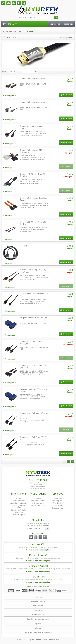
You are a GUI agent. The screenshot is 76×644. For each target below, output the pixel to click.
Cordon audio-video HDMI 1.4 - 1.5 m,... (34, 295)
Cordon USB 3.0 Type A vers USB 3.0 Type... (33, 223)
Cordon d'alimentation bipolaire (33, 78)
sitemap (38, 628)
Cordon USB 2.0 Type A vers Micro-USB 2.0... (34, 175)
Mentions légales (19, 515)
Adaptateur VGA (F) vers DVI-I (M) (34, 318)
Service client (57, 506)
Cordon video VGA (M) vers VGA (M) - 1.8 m (33, 367)
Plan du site (57, 503)
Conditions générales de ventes (38, 619)
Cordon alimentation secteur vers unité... (33, 127)
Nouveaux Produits (38, 501)
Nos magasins (57, 501)
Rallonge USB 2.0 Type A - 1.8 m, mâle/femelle (33, 271)
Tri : (20, 72)
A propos (38, 624)
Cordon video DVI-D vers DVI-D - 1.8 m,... (34, 438)
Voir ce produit (10, 96)
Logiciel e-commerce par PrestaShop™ (38, 632)
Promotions (68, 24)
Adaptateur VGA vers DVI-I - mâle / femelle (34, 390)
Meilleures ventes (38, 503)
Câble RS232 (25, 246)
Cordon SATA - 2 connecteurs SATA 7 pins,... (34, 199)
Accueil (5, 31)
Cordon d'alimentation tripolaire (33, 102)
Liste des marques (38, 506)
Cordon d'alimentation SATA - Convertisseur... (32, 151)
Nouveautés (55, 24)
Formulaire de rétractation (19, 503)
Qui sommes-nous (57, 498)
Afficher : (5, 72)
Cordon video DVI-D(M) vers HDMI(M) (32, 343)
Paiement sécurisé (19, 501)
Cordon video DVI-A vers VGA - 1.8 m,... (34, 414)
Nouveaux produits (38, 601)
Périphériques (15, 31)
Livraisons (19, 498)
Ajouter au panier (66, 95)
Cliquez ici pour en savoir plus (38, 550)
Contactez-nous (57, 508)
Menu (13, 24)
